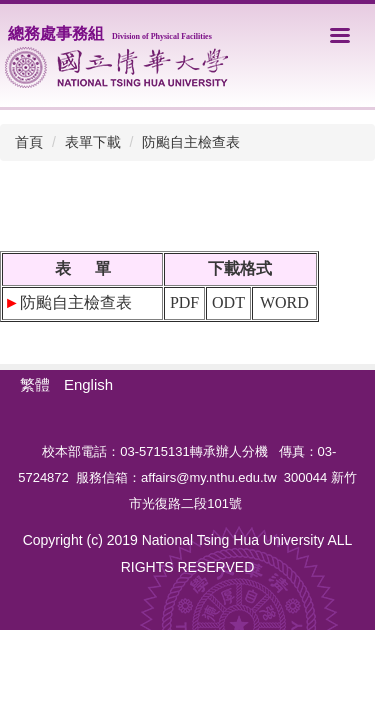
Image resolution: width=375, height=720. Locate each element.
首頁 (29, 142)
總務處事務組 (110, 33)
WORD (284, 302)
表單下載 (93, 142)
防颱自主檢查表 (191, 142)
